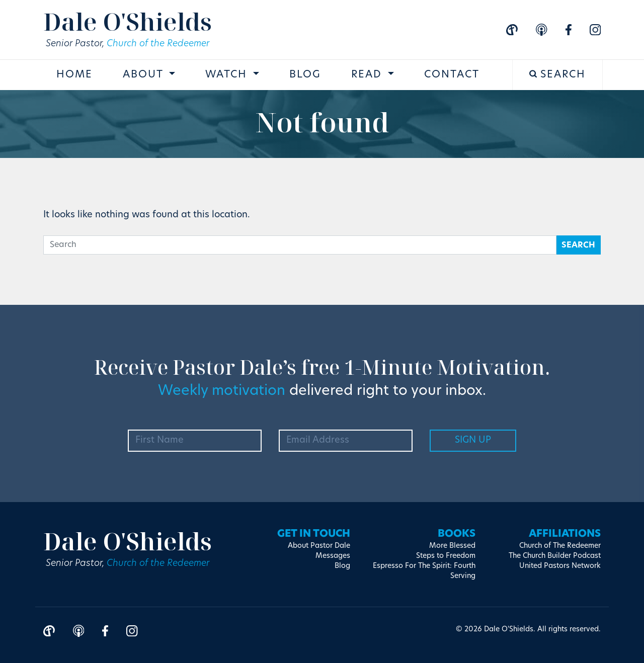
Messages (333, 556)
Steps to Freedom (446, 556)
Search (558, 75)
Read (368, 75)
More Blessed (452, 546)
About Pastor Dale (319, 546)
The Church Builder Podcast (555, 556)
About (145, 75)
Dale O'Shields (128, 21)
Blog (305, 75)
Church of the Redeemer (158, 44)
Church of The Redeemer (560, 546)
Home (74, 75)
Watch (228, 75)
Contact (452, 75)
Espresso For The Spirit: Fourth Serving (424, 571)
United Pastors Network (560, 566)
